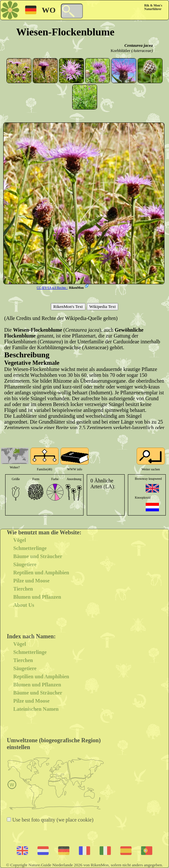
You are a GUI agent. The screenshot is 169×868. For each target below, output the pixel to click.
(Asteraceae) (142, 51)
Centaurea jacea (139, 45)
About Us (24, 605)
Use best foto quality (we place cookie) (52, 820)
